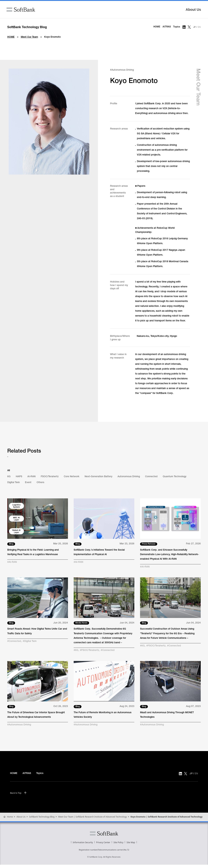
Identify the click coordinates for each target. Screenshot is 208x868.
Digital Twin (14, 483)
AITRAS (167, 27)
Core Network (72, 477)
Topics (177, 27)
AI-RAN (31, 477)
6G (9, 477)
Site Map (131, 842)
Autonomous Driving (129, 477)
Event (28, 483)
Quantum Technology (175, 477)
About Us (193, 10)
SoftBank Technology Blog (27, 27)
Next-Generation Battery (98, 477)
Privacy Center (103, 842)
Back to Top (16, 793)
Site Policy (118, 842)
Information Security (83, 842)
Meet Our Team (29, 37)
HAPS (19, 477)
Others (40, 483)
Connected (151, 477)
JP (194, 27)
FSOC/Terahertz (50, 477)
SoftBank (21, 10)
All (9, 471)
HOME (157, 27)
